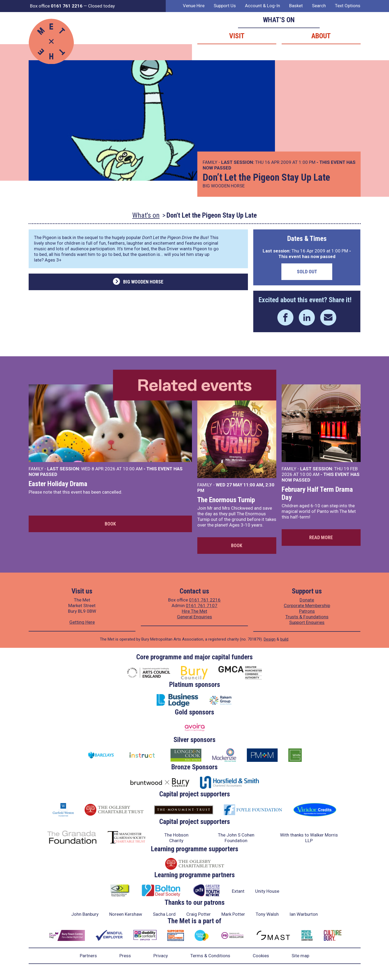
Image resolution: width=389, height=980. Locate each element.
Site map (300, 956)
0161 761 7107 (202, 606)
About (321, 36)
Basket (296, 6)
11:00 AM (253, 485)
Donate (307, 600)
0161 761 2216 (205, 600)
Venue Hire (194, 6)
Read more (321, 537)
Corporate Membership (307, 606)
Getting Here (82, 622)
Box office (56, 6)
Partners (88, 956)
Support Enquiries (307, 622)
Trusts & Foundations (307, 617)
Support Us (225, 6)
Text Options (348, 6)
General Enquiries (195, 617)
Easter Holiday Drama (58, 484)
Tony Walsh (267, 914)
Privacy (161, 956)
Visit (237, 36)
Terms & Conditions (210, 956)
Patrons (307, 611)
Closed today (101, 6)
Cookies (261, 956)
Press (125, 956)
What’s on (279, 20)
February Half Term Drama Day (317, 493)
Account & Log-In (263, 6)
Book (110, 524)
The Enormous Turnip (226, 500)
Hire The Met (195, 611)
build (284, 639)
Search (319, 6)
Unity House (267, 891)
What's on (146, 215)
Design (270, 639)
